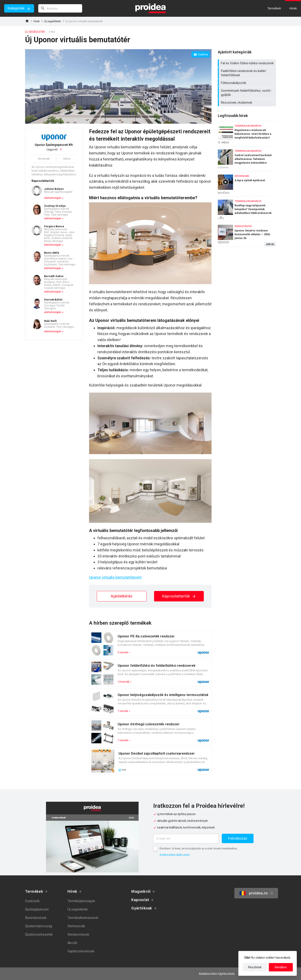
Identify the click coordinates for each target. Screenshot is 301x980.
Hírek (37, 21)
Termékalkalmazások (83, 918)
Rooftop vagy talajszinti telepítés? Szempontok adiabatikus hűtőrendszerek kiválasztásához (247, 208)
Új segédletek (52, 21)
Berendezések (36, 918)
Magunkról (141, 891)
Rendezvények (78, 934)
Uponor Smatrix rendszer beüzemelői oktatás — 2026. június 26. (247, 234)
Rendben (281, 967)
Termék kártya (150, 644)
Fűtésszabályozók (247, 83)
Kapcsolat (140, 900)
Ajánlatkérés (122, 596)
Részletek (255, 967)
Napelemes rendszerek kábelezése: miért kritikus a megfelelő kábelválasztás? (247, 133)
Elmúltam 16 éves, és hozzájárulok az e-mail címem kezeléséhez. (199, 848)
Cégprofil (54, 147)
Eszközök (32, 901)
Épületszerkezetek (39, 934)
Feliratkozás (238, 838)
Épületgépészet (37, 909)
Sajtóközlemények (81, 951)
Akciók (72, 943)
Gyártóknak (142, 908)
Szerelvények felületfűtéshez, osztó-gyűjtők (247, 93)
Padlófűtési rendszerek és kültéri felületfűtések (247, 73)
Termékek (34, 891)
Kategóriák (16, 8)
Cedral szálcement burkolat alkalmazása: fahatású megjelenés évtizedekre (247, 158)
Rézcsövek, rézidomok (247, 103)
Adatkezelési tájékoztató (175, 855)
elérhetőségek (52, 198)
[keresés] (60, 8)
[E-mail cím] (186, 839)
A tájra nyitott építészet (247, 183)
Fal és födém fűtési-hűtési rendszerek (247, 63)
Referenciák (76, 926)
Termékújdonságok (81, 901)
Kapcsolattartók (179, 596)
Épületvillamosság (39, 926)
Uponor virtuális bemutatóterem (115, 577)
